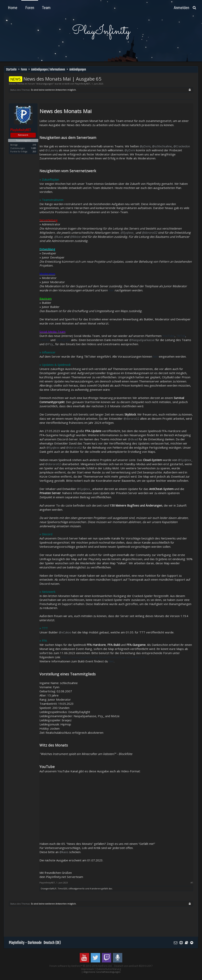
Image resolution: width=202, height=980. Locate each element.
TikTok (181, 336)
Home (13, 8)
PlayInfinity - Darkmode (25, 943)
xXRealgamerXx (77, 888)
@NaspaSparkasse (142, 340)
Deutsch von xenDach (133, 966)
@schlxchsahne (162, 146)
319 (34, 145)
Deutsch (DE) (52, 943)
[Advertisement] (81, 922)
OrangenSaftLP (49, 888)
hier (111, 661)
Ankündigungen (45, 84)
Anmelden (181, 8)
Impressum (88, 969)
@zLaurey (52, 150)
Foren (30, 8)
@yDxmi (145, 146)
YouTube (168, 336)
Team (46, 8)
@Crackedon (182, 146)
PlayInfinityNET (83, 84)
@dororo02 (149, 232)
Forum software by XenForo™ (81, 966)
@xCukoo (65, 632)
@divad (133, 439)
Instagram (63, 340)
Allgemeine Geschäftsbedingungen (102, 972)
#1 (192, 883)
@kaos (58, 237)
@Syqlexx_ (128, 232)
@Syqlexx (53, 447)
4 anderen (95, 888)
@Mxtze (75, 237)
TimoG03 (62, 888)
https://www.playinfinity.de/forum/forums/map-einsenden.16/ (103, 657)
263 (34, 152)
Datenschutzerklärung (109, 969)
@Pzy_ (50, 344)
